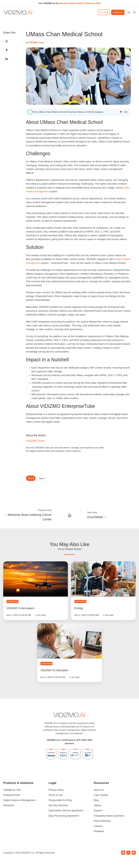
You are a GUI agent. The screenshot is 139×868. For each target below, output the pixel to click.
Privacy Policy (56, 790)
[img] (121, 112)
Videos (98, 805)
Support (98, 810)
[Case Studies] (70, 515)
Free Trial (104, 12)
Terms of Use (56, 795)
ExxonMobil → (97, 517)
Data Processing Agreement (64, 816)
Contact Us (118, 12)
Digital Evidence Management (19, 800)
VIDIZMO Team (35, 441)
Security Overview (58, 805)
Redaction (9, 805)
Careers (98, 826)
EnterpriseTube (12, 795)
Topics (42, 478)
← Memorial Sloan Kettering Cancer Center (28, 517)
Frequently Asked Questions (109, 816)
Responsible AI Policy (60, 800)
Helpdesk (99, 831)
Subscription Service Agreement (66, 810)
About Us (99, 790)
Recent (31, 478)
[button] (129, 12)
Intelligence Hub (12, 790)
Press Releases (102, 821)
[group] (78, 112)
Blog (96, 800)
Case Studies (101, 795)
